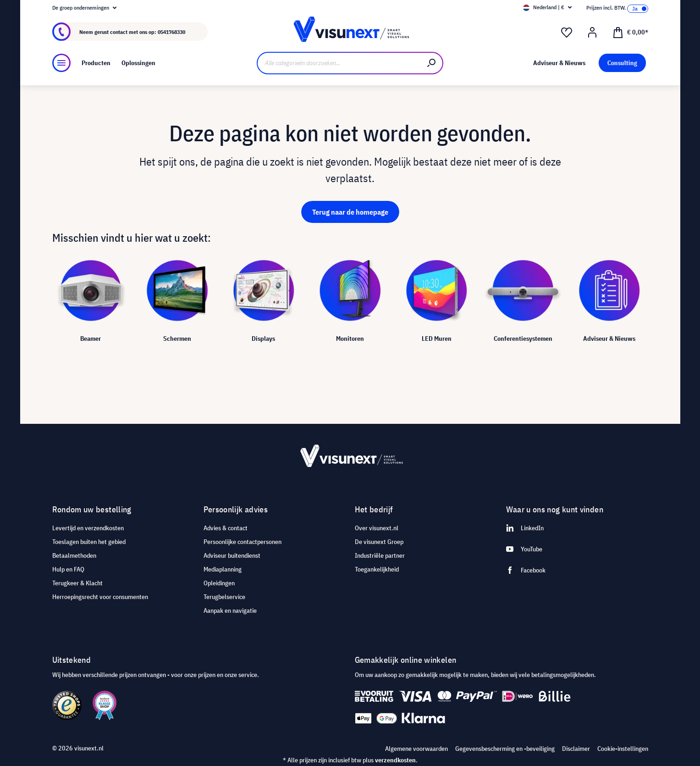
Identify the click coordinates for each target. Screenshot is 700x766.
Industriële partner (380, 555)
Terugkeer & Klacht (77, 583)
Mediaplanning (223, 569)
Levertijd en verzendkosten (88, 528)
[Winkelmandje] (630, 32)
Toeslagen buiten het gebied (89, 542)
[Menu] (61, 63)
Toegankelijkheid (377, 569)
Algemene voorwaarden (416, 749)
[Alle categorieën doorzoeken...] (339, 63)
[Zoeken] (432, 63)
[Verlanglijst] (567, 33)
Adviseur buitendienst (232, 555)
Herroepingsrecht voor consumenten (100, 597)
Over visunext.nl (377, 528)
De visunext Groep (379, 542)
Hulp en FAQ (68, 569)
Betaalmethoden (74, 555)
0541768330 (171, 32)
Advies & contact (226, 528)
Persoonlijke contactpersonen (243, 542)
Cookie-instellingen (623, 749)
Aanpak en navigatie (230, 611)
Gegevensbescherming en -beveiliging (505, 749)
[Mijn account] (592, 33)
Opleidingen (219, 583)
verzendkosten (395, 760)
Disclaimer (576, 749)
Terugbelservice (224, 597)
